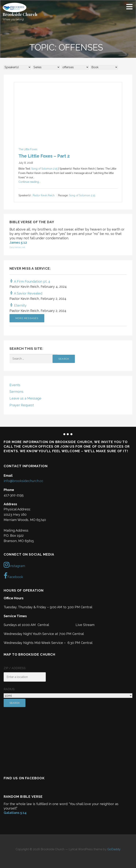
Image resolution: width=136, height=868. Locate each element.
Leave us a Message (25, 398)
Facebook (13, 576)
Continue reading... (29, 182)
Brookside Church (20, 14)
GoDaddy (114, 849)
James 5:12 (18, 242)
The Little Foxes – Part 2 (44, 156)
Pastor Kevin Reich (44, 195)
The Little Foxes (28, 149)
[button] (131, 7)
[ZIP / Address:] (25, 677)
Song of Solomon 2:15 (44, 169)
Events (15, 385)
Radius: (9, 689)
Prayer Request (22, 405)
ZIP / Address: (15, 668)
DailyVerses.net (17, 247)
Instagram (14, 565)
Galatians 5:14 (15, 813)
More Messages (27, 318)
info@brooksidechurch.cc (23, 481)
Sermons (16, 392)
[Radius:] (68, 696)
